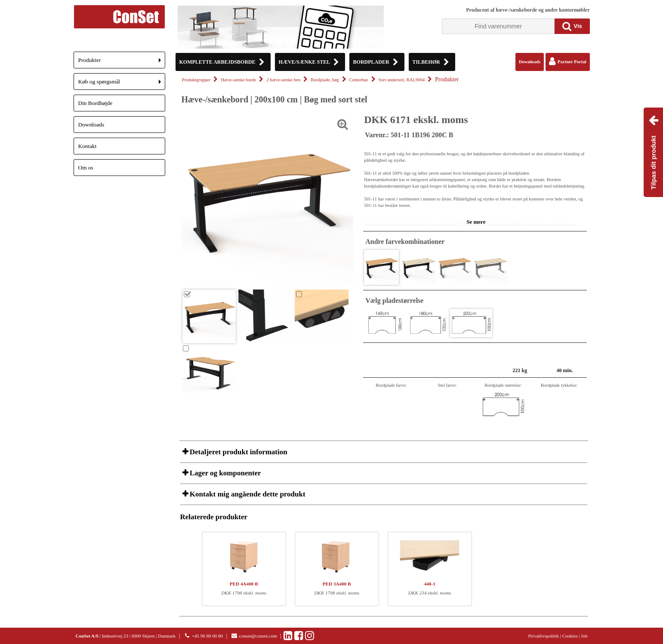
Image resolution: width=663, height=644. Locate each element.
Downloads (91, 125)
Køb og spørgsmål (122, 84)
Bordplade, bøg (325, 80)
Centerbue (359, 80)
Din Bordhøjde (96, 103)
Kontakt (88, 146)
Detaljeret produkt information (238, 452)
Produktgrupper (196, 80)
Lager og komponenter (225, 473)
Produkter (122, 63)
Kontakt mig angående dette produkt (247, 494)
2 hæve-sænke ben (283, 80)
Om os (86, 168)
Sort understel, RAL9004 (402, 80)
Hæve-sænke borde (238, 80)
